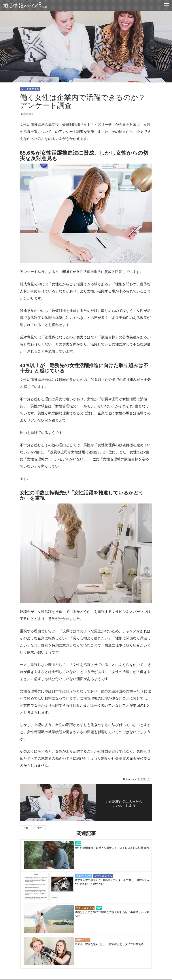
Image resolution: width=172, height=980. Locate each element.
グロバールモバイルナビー (167, 5)
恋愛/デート (82, 940)
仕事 (26, 828)
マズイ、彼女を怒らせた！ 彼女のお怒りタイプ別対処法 (109, 944)
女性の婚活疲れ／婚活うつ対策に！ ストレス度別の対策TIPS (112, 848)
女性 (40, 828)
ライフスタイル (85, 908)
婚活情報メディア (33, 5)
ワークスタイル (30, 89)
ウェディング (83, 876)
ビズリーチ (144, 779)
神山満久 (29, 114)
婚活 (78, 844)
